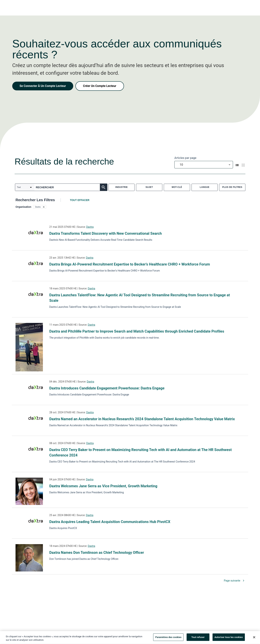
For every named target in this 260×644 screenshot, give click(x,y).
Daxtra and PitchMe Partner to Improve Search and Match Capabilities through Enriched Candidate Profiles (137, 331)
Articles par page (185, 158)
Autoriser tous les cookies (229, 638)
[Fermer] (254, 638)
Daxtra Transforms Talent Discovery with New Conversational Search (106, 233)
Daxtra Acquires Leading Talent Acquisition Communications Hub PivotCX (110, 522)
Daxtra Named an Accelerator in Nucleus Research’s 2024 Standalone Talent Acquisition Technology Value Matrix (142, 419)
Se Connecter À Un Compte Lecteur (43, 86)
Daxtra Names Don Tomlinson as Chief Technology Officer (97, 553)
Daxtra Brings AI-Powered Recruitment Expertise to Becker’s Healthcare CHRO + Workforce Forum (130, 264)
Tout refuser (198, 638)
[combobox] (204, 165)
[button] (40, 207)
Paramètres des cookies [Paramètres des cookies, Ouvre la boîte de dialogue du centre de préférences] (168, 638)
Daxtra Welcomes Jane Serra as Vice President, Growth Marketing (103, 486)
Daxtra (90, 227)
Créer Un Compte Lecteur (100, 86)
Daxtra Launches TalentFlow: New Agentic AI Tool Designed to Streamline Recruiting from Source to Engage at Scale (140, 298)
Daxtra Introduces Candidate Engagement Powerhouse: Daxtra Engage (107, 388)
